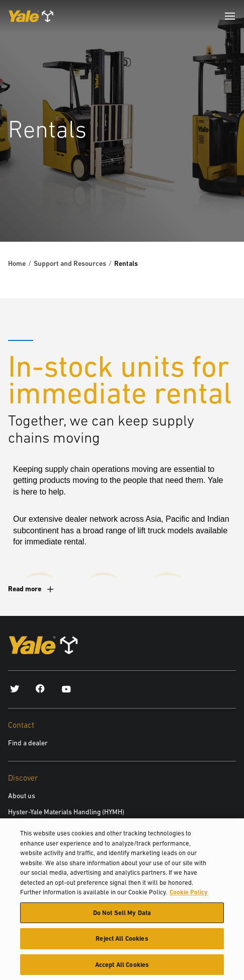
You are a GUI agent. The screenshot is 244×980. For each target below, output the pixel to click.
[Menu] (230, 16)
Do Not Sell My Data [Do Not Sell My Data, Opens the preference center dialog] (122, 919)
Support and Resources (70, 263)
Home (17, 263)
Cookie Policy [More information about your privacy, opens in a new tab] (189, 898)
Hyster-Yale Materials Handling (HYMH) (66, 812)
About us (22, 796)
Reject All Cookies (122, 945)
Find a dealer (28, 743)
